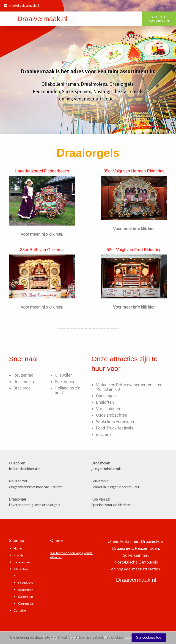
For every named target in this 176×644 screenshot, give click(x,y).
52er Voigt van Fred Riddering (134, 250)
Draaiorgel (23, 388)
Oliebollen (64, 375)
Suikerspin (64, 382)
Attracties (21, 569)
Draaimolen (24, 382)
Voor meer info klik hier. (42, 234)
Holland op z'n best (68, 390)
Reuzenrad (23, 375)
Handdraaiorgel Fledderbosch (42, 171)
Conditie (20, 610)
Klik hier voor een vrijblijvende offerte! (71, 555)
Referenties (22, 562)
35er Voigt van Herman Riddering (134, 171)
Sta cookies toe (149, 637)
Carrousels (26, 603)
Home (18, 548)
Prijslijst (19, 555)
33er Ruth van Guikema (42, 250)
